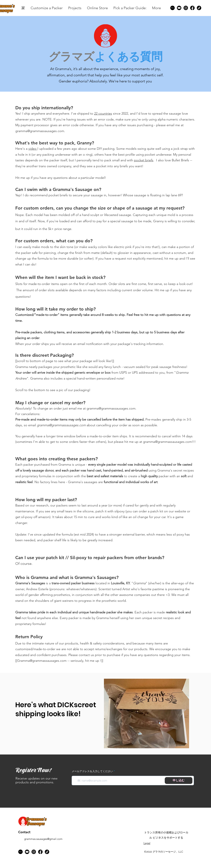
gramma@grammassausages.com (40, 131)
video (32, 149)
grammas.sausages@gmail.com (43, 839)
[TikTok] (199, 8)
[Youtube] (179, 8)
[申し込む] (179, 781)
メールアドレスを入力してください (92, 771)
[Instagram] (186, 8)
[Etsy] (172, 8)
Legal (147, 843)
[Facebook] (192, 8)
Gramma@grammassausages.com (42, 661)
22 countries (103, 114)
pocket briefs (144, 160)
